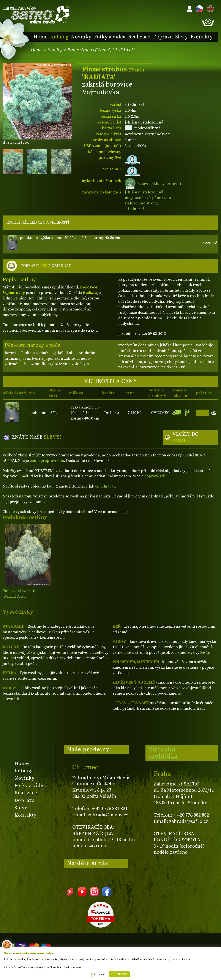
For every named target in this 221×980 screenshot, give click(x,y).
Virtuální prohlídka (163, 753)
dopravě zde (155, 476)
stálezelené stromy (142, 203)
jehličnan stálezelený (144, 192)
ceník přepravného (47, 461)
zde (125, 512)
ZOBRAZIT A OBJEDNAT (46, 266)
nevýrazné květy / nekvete (148, 198)
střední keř (135, 209)
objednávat (105, 486)
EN (210, 8)
